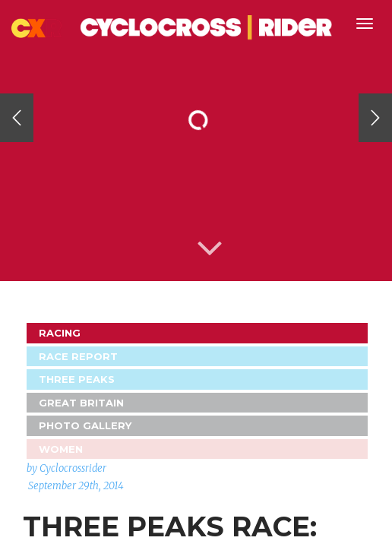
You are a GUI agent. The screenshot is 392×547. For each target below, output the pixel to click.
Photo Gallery (85, 425)
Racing (60, 333)
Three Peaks (77, 379)
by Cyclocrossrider (66, 468)
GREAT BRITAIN (81, 403)
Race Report (78, 356)
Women (61, 449)
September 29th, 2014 (76, 486)
